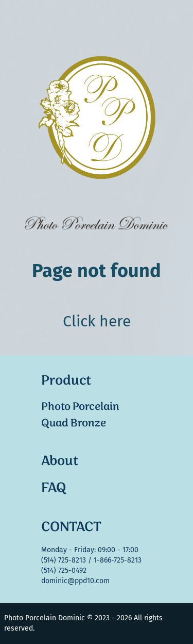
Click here (97, 321)
